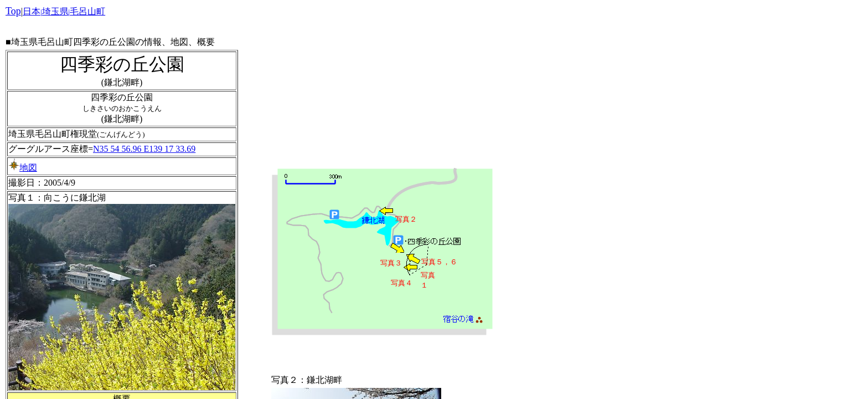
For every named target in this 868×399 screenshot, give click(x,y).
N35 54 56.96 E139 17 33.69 (144, 149)
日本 (32, 11)
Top (13, 11)
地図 (23, 168)
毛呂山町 (87, 11)
